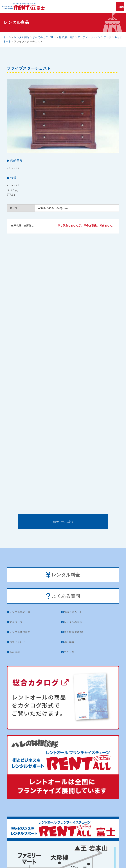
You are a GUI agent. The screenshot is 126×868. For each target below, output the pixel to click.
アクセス (69, 652)
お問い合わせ (17, 642)
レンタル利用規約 (20, 632)
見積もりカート (73, 612)
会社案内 (69, 642)
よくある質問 (63, 596)
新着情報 (15, 652)
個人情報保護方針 (74, 632)
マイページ (16, 622)
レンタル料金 (63, 575)
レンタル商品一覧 (20, 612)
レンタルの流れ (73, 622)
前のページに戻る (63, 522)
